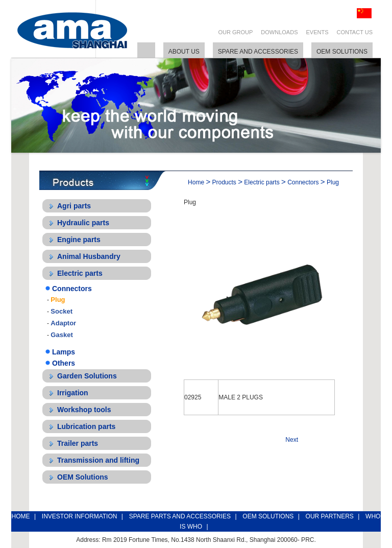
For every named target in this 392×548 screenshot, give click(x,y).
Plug (58, 300)
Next (292, 440)
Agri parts (74, 206)
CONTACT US (355, 32)
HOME (21, 516)
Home (196, 182)
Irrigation (73, 393)
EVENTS (317, 32)
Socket (62, 311)
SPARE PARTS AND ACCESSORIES (180, 516)
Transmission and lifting (98, 460)
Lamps (64, 352)
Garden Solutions (87, 376)
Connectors (72, 289)
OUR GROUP (236, 32)
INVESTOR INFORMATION (80, 516)
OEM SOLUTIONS (268, 516)
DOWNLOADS (279, 32)
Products (224, 182)
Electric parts (80, 273)
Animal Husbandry (89, 256)
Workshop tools (84, 410)
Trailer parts (78, 443)
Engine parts (79, 240)
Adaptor (63, 323)
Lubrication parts (86, 426)
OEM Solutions (83, 477)
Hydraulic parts (83, 223)
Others (64, 363)
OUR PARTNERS (330, 516)
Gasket (62, 335)
